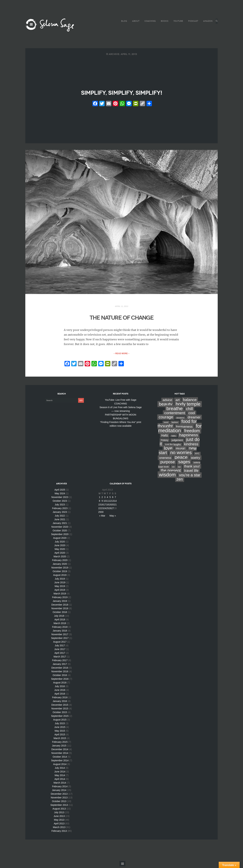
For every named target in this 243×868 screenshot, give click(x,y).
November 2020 (60, 528)
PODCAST (192, 21)
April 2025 (60, 491)
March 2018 (60, 625)
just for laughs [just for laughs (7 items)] (173, 446)
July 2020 (60, 543)
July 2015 (60, 725)
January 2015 (59, 747)
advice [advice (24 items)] (167, 402)
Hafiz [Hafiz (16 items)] (165, 437)
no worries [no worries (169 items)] (181, 454)
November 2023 (60, 499)
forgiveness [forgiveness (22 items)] (184, 428)
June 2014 (60, 773)
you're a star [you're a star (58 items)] (190, 477)
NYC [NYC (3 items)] (197, 455)
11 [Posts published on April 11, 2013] (107, 503)
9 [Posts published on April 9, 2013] (102, 503)
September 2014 (60, 762)
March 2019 (60, 595)
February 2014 (60, 788)
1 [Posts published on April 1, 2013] (100, 499)
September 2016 (60, 681)
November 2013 (59, 799)
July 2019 (60, 580)
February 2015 (60, 744)
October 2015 (60, 714)
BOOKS (164, 21)
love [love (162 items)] (168, 450)
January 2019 (60, 603)
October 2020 (60, 532)
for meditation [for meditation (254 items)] (180, 430)
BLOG (123, 21)
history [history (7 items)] (165, 442)
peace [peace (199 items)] (181, 459)
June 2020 (60, 547)
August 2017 (60, 643)
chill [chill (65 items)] (189, 410)
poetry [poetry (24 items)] (195, 459)
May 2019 (60, 588)
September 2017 (60, 640)
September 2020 (60, 536)
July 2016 (60, 688)
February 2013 (59, 833)
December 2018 (60, 606)
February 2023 (60, 510)
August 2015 (60, 721)
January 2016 (60, 703)
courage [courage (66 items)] (166, 419)
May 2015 (60, 732)
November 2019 (60, 569)
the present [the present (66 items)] (171, 472)
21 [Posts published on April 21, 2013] (115, 506)
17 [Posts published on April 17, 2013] (105, 506)
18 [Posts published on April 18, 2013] (107, 506)
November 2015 (60, 710)
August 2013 (59, 810)
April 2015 (60, 736)
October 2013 (59, 803)
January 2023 (60, 514)
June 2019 (60, 584)
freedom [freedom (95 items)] (192, 432)
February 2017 (60, 662)
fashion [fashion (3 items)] (175, 424)
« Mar (102, 517)
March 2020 (60, 558)
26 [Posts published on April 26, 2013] (110, 510)
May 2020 (60, 551)
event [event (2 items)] (166, 424)
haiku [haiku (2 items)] (174, 437)
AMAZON (207, 21)
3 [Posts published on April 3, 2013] (105, 499)
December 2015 (60, 707)
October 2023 (60, 503)
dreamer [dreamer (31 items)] (194, 419)
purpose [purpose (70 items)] (168, 464)
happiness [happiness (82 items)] (189, 437)
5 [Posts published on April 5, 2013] (110, 499)
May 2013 (59, 821)
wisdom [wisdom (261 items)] (167, 476)
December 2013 (59, 796)
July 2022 (60, 517)
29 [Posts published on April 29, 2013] (100, 514)
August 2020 (60, 540)
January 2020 (60, 566)
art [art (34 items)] (178, 402)
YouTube (177, 21)
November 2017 (60, 636)
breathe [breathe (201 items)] (174, 410)
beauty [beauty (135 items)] (166, 406)
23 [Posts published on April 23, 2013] (102, 510)
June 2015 (60, 729)
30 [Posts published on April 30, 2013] (102, 514)
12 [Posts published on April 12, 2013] (110, 503)
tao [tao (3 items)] (179, 468)
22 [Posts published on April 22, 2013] (100, 510)
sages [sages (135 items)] (184, 463)
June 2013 (59, 818)
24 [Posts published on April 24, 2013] (105, 510)
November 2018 (60, 610)
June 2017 (60, 651)
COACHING (149, 21)
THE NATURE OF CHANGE (122, 319)
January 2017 (60, 666)
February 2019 (60, 599)
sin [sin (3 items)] (173, 468)
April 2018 (60, 621)
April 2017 (60, 655)
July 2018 (59, 617)
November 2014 (60, 755)
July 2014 (60, 770)
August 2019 (60, 577)
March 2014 (60, 784)
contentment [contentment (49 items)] (175, 415)
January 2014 (59, 792)
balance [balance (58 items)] (190, 402)
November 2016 (60, 673)
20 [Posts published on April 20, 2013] (113, 506)
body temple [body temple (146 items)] (188, 406)
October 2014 (60, 758)
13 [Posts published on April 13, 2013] (113, 503)
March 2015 (60, 740)
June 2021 (60, 521)
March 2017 (60, 658)
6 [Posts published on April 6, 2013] (113, 499)
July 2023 (60, 506)
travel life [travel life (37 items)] (191, 472)
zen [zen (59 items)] (180, 481)
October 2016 (60, 677)
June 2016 (60, 692)
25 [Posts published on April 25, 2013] (107, 510)
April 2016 (60, 695)
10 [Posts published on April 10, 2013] (105, 503)
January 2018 (60, 632)
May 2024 (60, 495)
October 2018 (60, 614)
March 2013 (59, 829)
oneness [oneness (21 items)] (165, 459)
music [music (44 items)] (181, 450)
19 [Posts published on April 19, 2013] (110, 506)
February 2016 (60, 699)
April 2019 (60, 592)
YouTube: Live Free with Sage (121, 402)
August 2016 (60, 684)
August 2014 (60, 766)
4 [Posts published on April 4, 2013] (107, 499)
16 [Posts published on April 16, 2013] (102, 506)
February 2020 (60, 562)
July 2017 (60, 647)
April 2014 (60, 781)
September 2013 (59, 807)
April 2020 (60, 554)
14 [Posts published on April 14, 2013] (115, 503)
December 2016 (60, 669)
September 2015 (60, 718)
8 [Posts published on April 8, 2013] (100, 503)
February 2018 (60, 629)
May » (113, 517)
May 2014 (60, 777)
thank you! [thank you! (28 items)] (192, 468)
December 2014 (60, 751)
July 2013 (59, 814)
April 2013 (59, 825)
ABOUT (135, 21)
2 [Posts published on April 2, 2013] (102, 499)
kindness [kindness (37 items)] (191, 446)
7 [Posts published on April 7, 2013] (115, 499)
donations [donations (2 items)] (180, 419)
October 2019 (60, 573)
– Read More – (121, 355)
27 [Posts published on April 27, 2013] (113, 510)
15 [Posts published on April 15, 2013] (100, 506)
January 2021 (60, 525)
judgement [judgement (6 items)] (177, 442)
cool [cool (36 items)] (192, 415)
